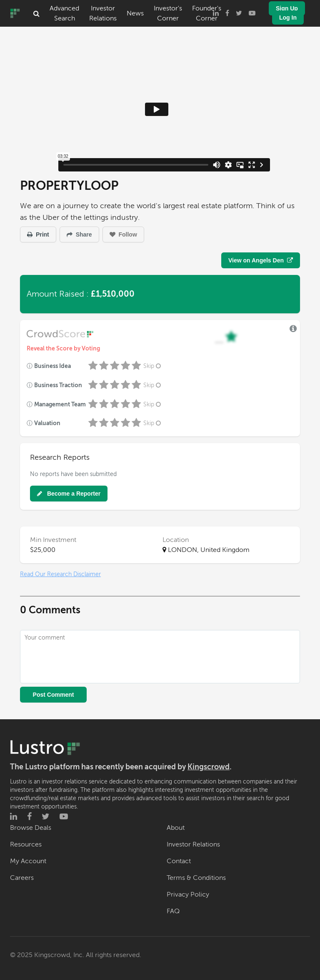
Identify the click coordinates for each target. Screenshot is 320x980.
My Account (28, 861)
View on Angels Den (261, 260)
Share (79, 234)
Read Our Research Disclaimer (60, 574)
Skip (153, 366)
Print (38, 234)
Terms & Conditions (196, 878)
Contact (179, 861)
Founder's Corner (207, 13)
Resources (26, 844)
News (135, 13)
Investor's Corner (168, 13)
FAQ (173, 911)
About (176, 828)
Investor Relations (103, 13)
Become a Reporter (69, 494)
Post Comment (54, 695)
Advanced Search (64, 13)
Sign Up (287, 8)
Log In (288, 18)
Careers (22, 878)
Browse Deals (31, 828)
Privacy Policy (188, 894)
